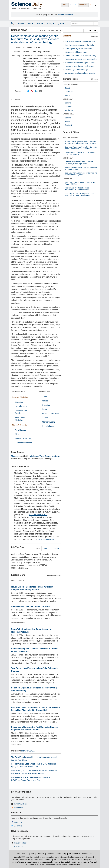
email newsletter (65, 15)
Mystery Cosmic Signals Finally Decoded (80, 73)
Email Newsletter (21, 804)
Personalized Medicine (21, 419)
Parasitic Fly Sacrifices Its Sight (77, 70)
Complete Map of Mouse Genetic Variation (30, 606)
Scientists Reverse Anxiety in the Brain (79, 45)
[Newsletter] (96, 5)
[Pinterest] (32, 91)
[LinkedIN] (36, 91)
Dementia (68, 107)
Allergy (67, 95)
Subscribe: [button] (83, 5)
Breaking (67, 36)
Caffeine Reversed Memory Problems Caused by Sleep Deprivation (79, 163)
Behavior (68, 103)
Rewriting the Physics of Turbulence (78, 49)
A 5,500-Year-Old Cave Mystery (77, 52)
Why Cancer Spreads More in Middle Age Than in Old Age (80, 183)
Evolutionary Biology (24, 438)
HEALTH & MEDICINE (70, 84)
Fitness (68, 121)
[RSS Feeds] (91, 5)
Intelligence (69, 110)
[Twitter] (28, 91)
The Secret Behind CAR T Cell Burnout (79, 66)
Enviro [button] (40, 24)
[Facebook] (24, 91)
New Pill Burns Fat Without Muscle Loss (80, 42)
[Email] (40, 91)
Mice (17, 434)
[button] (86, 31)
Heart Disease (21, 406)
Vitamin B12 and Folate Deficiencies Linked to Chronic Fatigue (81, 168)
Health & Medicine (20, 397)
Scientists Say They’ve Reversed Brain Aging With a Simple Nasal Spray (79, 194)
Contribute (40, 854)
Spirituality (69, 125)
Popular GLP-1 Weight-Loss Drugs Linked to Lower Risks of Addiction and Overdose (80, 142)
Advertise (50, 854)
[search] (96, 24)
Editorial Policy (74, 854)
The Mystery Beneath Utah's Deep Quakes (81, 59)
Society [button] (50, 24)
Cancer (45, 418)
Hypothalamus (48, 426)
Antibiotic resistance (51, 413)
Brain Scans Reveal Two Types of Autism (80, 63)
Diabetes (19, 402)
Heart (45, 409)
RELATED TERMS (45, 391)
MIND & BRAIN (68, 99)
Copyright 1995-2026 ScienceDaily (26, 857)
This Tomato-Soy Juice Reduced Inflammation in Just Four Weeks (77, 189)
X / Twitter (18, 826)
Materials (15, 456)
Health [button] (21, 24)
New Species (21, 430)
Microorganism (48, 422)
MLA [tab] (38, 548)
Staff (32, 854)
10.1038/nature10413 (38, 515)
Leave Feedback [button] (21, 843)
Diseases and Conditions (21, 412)
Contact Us (18, 847)
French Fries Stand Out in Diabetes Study (80, 56)
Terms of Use (87, 854)
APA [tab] (46, 548)
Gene (45, 397)
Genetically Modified (24, 443)
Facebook (18, 822)
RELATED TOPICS (18, 391)
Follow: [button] (65, 5)
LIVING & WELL (68, 114)
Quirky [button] (61, 24)
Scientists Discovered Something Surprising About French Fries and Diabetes (81, 148)
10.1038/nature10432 (47, 539)
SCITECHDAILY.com (28, 751)
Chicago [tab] (55, 548)
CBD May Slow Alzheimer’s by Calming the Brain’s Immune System (81, 174)
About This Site (23, 854)
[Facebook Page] (71, 5)
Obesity (68, 88)
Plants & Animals (19, 425)
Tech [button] (31, 24)
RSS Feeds (19, 808)
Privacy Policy (61, 854)
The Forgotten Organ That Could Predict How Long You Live (80, 153)
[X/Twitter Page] (76, 5)
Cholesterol (69, 92)
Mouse (45, 401)
